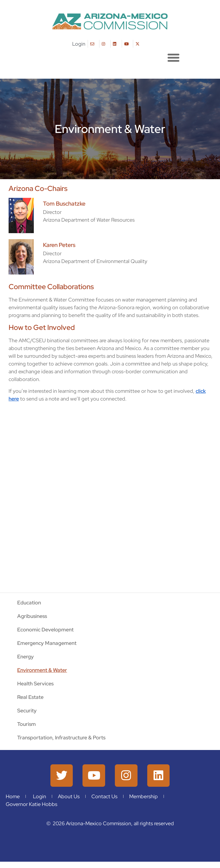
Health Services (35, 684)
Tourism (26, 724)
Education (29, 603)
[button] (174, 57)
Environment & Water (42, 670)
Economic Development (45, 630)
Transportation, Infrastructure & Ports (61, 737)
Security (27, 711)
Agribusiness (32, 616)
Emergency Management (47, 643)
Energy (25, 657)
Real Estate (30, 697)
